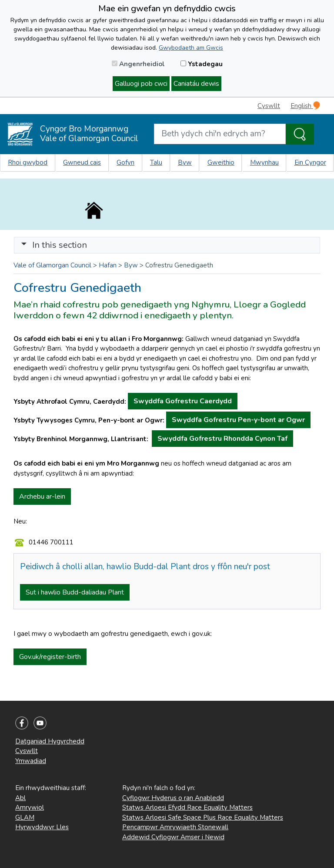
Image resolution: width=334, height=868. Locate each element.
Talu (156, 162)
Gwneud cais (82, 162)
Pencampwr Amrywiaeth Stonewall (175, 827)
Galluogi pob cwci (141, 84)
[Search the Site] (300, 134)
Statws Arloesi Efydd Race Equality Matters (187, 807)
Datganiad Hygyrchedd (50, 741)
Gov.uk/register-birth (50, 657)
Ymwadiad (31, 761)
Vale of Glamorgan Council (52, 265)
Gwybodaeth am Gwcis (191, 48)
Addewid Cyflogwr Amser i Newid (173, 837)
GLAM (25, 817)
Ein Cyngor (310, 162)
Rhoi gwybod (28, 162)
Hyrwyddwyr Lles (42, 827)
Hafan (108, 265)
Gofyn (125, 162)
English (305, 106)
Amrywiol (30, 807)
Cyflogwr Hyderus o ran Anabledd (173, 798)
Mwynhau (264, 162)
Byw (185, 162)
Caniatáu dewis (196, 84)
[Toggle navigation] (167, 245)
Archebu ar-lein (42, 496)
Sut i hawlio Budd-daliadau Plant (75, 592)
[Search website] (220, 134)
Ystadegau (202, 64)
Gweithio (221, 162)
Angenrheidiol (138, 64)
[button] (24, 245)
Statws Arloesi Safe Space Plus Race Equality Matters (203, 817)
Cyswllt (269, 106)
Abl (20, 798)
